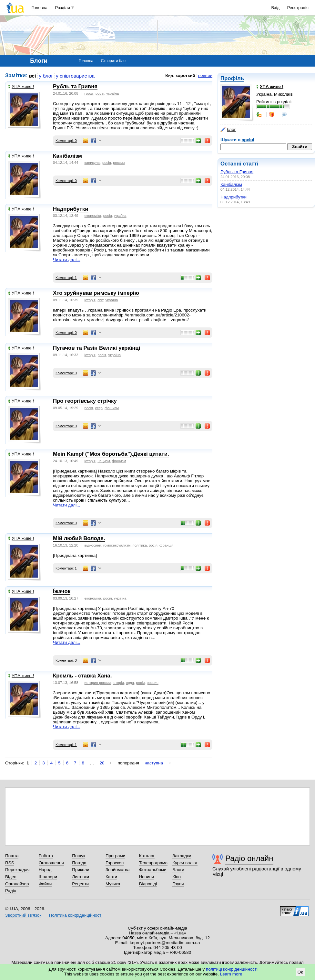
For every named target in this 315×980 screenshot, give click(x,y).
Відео (11, 877)
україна (112, 93)
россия (119, 163)
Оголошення (51, 863)
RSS (10, 863)
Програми (115, 856)
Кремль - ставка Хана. (82, 676)
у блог (46, 76)
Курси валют (185, 863)
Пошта (12, 856)
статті (251, 164)
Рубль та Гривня (237, 172)
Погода (79, 863)
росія (100, 93)
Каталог (147, 856)
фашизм (112, 408)
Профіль (232, 78)
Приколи (81, 870)
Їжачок (62, 591)
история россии (98, 683)
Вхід (276, 8)
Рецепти (80, 884)
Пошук (79, 856)
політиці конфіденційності (232, 969)
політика (140, 545)
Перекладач (17, 870)
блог (228, 130)
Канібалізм (231, 184)
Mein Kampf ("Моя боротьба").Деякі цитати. (111, 454)
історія (90, 300)
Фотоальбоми (153, 870)
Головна (40, 8)
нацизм (104, 461)
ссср (99, 408)
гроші (89, 93)
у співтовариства (75, 76)
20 (102, 763)
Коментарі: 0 (66, 141)
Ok (300, 972)
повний (205, 75)
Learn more (231, 974)
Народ (45, 870)
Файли (45, 884)
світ (100, 300)
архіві (248, 140)
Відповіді (148, 884)
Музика (113, 884)
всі (33, 76)
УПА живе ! (21, 86)
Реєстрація (298, 8)
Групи (178, 884)
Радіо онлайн (249, 858)
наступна (154, 763)
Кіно (177, 877)
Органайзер (17, 884)
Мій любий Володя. (79, 538)
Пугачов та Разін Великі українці (97, 348)
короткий (185, 75)
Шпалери (48, 877)
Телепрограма (153, 863)
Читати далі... (66, 260)
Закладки (182, 856)
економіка (93, 216)
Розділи (63, 8)
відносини (93, 545)
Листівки (81, 877)
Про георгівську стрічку (85, 401)
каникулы (92, 163)
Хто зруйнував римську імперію (96, 293)
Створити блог (114, 61)
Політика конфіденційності (76, 915)
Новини (147, 877)
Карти (111, 877)
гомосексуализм (117, 545)
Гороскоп (115, 863)
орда (130, 683)
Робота (46, 856)
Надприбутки (234, 197)
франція (166, 545)
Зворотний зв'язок (23, 915)
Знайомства (118, 870)
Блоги (178, 870)
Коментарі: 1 (66, 278)
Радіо (11, 891)
